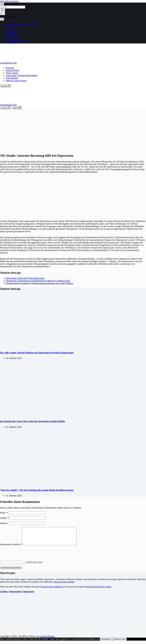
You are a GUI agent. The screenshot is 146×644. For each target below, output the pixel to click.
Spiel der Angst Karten (16, 81)
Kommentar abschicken (11, 571)
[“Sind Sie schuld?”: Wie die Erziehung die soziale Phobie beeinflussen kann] (55, 485)
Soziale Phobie (13, 70)
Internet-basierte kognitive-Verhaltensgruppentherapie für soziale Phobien (39, 283)
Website (4, 523)
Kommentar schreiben (11, 548)
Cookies (4, 595)
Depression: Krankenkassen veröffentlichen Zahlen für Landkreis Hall (38, 281)
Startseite (10, 68)
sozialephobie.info (8, 63)
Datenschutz (15, 595)
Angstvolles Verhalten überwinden (21, 75)
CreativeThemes (47, 640)
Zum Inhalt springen (9, 1)
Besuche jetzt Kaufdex (64, 585)
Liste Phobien (12, 78)
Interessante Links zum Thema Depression (25, 278)
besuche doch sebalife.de (52, 590)
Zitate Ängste (12, 73)
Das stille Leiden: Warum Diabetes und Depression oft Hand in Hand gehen (37, 353)
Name (4, 513)
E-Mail (4, 518)
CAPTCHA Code (34, 566)
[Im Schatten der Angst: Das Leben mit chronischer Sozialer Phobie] (55, 416)
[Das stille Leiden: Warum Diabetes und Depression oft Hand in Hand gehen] (55, 347)
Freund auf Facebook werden (98, 590)
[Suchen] (6, 86)
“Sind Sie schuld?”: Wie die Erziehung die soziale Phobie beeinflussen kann (37, 490)
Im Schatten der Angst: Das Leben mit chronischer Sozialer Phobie (33, 421)
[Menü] (17, 108)
